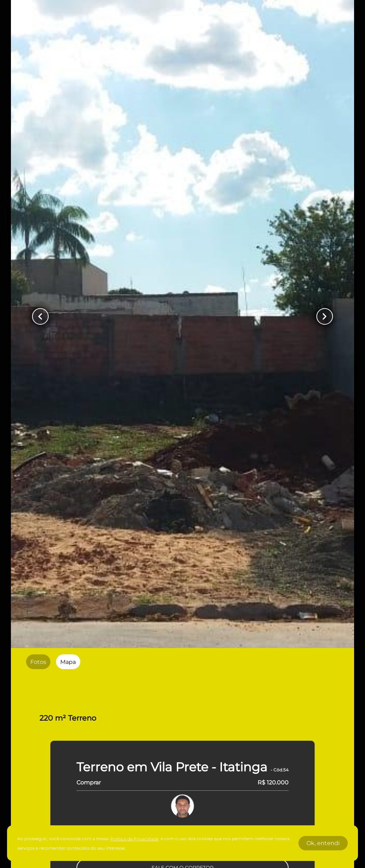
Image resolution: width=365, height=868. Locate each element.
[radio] (38, 662)
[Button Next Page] (325, 316)
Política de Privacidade (134, 839)
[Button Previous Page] (40, 316)
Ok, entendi (323, 843)
